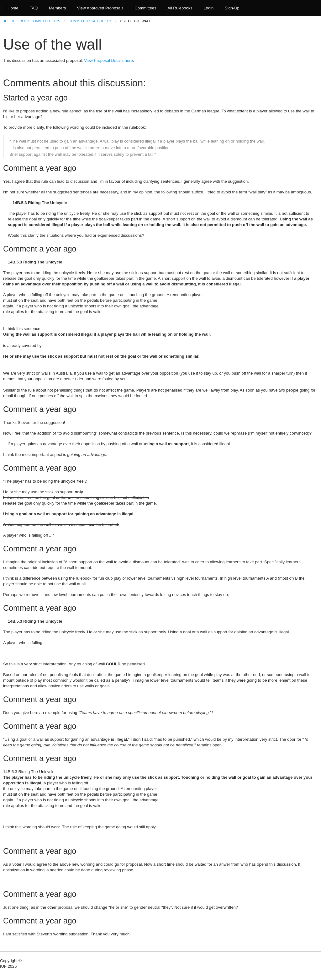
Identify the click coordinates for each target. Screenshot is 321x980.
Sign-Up (232, 8)
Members (57, 8)
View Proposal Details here (108, 60)
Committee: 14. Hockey (90, 21)
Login (208, 8)
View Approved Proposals (100, 8)
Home (13, 8)
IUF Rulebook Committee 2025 (32, 21)
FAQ (34, 8)
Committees (145, 8)
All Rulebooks (180, 8)
